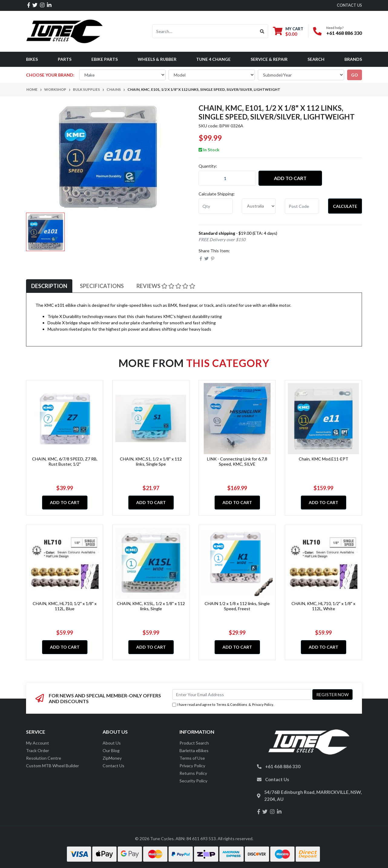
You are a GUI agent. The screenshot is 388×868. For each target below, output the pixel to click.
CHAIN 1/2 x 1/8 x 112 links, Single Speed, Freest (237, 606)
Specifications (102, 286)
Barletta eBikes (194, 750)
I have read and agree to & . (223, 705)
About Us (112, 743)
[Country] (259, 206)
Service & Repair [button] (269, 59)
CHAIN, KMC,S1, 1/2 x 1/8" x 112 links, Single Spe (151, 461)
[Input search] (204, 31)
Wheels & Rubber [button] (157, 59)
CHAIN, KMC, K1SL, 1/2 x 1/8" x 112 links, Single (151, 606)
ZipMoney (112, 758)
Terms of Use (192, 758)
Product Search (194, 743)
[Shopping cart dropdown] (288, 31)
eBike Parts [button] (105, 59)
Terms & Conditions (232, 704)
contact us (349, 5)
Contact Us (113, 766)
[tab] (49, 286)
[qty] (216, 206)
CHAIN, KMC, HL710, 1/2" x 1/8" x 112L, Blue (65, 606)
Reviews (166, 286)
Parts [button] (65, 59)
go (355, 75)
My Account (38, 743)
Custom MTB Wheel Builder (53, 766)
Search (316, 59)
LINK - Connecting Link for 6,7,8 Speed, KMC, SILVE (237, 461)
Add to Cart (290, 178)
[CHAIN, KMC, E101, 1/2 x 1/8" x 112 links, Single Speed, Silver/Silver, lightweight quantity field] (227, 178)
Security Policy (193, 781)
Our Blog (111, 750)
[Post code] (302, 206)
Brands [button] (353, 59)
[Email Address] (242, 694)
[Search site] (262, 31)
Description (49, 286)
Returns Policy (193, 773)
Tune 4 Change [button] (213, 59)
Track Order (38, 750)
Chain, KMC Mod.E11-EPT (324, 459)
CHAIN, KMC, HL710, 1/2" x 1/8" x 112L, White (323, 606)
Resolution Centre (44, 758)
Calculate (345, 206)
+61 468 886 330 (344, 33)
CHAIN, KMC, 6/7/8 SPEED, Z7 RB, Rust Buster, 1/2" (65, 461)
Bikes (32, 59)
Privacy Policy (263, 704)
